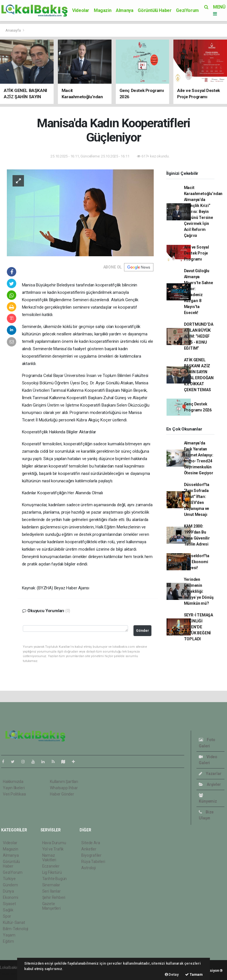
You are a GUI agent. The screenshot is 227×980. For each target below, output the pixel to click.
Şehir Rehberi (54, 897)
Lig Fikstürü (52, 872)
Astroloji (88, 868)
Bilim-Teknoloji (16, 929)
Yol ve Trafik (53, 849)
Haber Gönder (62, 794)
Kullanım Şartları (64, 782)
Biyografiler (91, 855)
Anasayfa (13, 30)
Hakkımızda (13, 782)
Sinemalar (51, 885)
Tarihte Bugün (55, 879)
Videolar (81, 10)
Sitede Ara (91, 843)
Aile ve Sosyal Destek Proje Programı (196, 253)
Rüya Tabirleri (93, 862)
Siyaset (9, 904)
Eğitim (8, 941)
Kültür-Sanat (14, 922)
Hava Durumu (54, 843)
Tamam (194, 974)
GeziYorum (187, 10)
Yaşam (9, 935)
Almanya (124, 10)
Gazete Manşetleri (51, 906)
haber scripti (11, 973)
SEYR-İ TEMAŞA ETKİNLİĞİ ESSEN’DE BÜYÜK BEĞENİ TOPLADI (199, 627)
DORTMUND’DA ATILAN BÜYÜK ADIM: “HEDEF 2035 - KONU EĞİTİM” (199, 336)
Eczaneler (51, 866)
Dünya (8, 891)
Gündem (10, 885)
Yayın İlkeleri (14, 788)
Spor (7, 916)
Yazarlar (210, 774)
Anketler (89, 849)
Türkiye (9, 879)
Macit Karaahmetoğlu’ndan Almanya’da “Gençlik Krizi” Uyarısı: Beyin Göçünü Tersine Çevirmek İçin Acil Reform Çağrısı (203, 212)
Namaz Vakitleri (49, 858)
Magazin (103, 10)
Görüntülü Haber (155, 10)
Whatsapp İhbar (64, 788)
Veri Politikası (14, 794)
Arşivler (210, 784)
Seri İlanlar (51, 891)
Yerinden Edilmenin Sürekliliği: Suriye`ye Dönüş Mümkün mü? (199, 591)
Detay (172, 974)
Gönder (142, 631)
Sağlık (8, 910)
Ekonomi (11, 897)
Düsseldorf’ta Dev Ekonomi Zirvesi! (197, 562)
